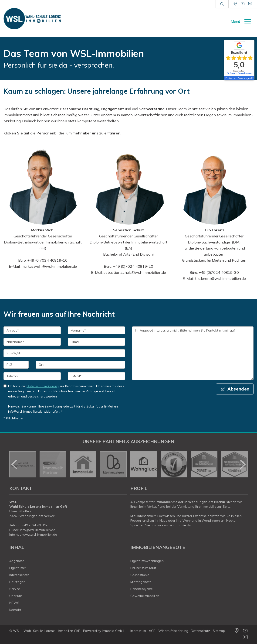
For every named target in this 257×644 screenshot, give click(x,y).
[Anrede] (32, 330)
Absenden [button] (238, 389)
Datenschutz (200, 631)
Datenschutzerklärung (43, 386)
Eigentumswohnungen (147, 561)
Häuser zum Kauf (143, 568)
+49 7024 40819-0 (36, 525)
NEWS (14, 603)
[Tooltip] (252, 78)
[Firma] (96, 342)
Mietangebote (141, 582)
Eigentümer (18, 568)
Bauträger (17, 582)
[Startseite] (32, 19)
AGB (152, 631)
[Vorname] (96, 330)
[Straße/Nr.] (64, 353)
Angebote (17, 561)
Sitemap (219, 631)
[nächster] (242, 464)
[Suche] (222, 4)
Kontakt (15, 610)
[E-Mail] (96, 376)
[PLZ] (16, 365)
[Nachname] (32, 342)
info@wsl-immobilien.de (38, 530)
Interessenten (19, 575)
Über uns (16, 596)
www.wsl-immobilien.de (40, 534)
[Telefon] (32, 376)
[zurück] (15, 464)
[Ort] (80, 365)
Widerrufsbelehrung (173, 631)
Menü (235, 21)
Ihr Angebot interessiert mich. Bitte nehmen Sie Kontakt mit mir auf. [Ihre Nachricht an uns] (193, 353)
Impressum (138, 631)
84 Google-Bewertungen (239, 73)
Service (15, 589)
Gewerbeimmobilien (145, 596)
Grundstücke (140, 575)
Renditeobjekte (142, 589)
